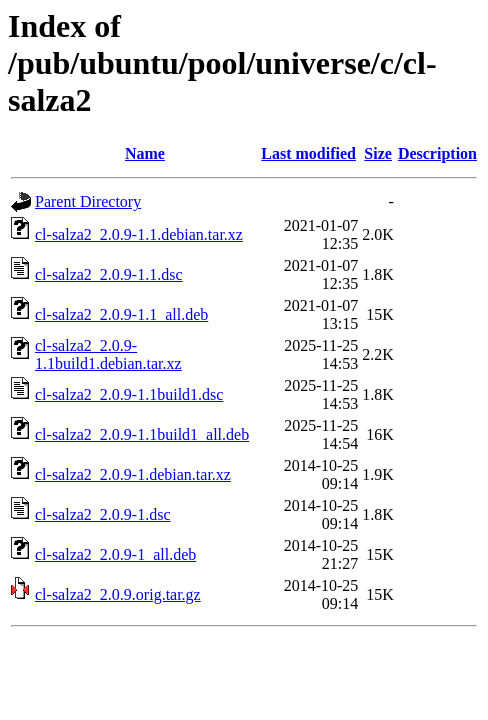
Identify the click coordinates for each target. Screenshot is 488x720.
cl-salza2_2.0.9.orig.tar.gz (118, 594)
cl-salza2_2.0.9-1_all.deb (115, 554)
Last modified (308, 153)
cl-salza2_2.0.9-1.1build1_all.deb (142, 434)
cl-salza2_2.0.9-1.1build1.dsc (129, 394)
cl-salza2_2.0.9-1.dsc (103, 514)
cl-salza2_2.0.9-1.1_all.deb (121, 314)
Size (378, 153)
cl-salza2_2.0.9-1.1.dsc (109, 274)
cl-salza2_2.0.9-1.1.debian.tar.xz (139, 234)
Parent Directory (88, 201)
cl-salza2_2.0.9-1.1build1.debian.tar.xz (108, 354)
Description (437, 153)
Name (145, 153)
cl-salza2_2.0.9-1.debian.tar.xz (133, 474)
